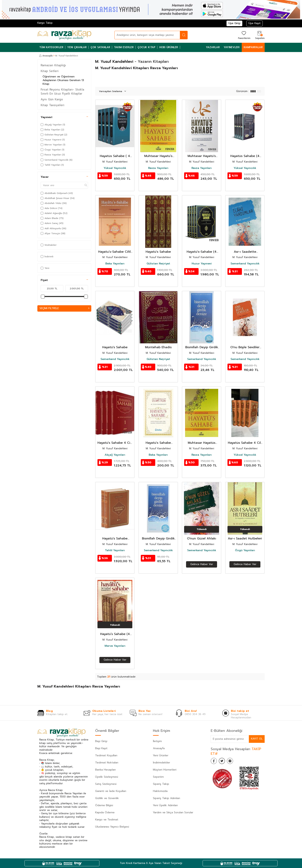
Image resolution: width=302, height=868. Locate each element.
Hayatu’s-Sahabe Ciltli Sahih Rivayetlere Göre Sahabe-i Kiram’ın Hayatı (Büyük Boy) (115, 252)
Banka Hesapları (105, 770)
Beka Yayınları (115, 264)
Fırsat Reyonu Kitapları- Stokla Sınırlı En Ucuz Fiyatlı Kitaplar (62, 91)
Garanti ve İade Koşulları (111, 791)
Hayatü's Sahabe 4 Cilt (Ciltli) (115, 443)
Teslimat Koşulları (106, 755)
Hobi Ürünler (169, 47)
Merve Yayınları (115, 646)
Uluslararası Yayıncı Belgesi (112, 827)
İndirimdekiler (161, 763)
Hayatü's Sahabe (158, 252)
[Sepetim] (259, 35)
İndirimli (47, 257)
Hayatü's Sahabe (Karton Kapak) (158, 443)
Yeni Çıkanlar (77, 47)
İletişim (157, 741)
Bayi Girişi (101, 741)
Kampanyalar (253, 47)
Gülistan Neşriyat (158, 264)
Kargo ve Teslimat (107, 820)
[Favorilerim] (244, 35)
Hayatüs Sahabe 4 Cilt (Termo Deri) (245, 443)
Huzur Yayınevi (202, 264)
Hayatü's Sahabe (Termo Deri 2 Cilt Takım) (115, 539)
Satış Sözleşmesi (106, 784)
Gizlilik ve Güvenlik (107, 798)
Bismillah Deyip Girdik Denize (202, 347)
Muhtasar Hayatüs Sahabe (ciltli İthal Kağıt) (202, 443)
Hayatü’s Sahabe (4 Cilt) (115, 634)
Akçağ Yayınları (115, 455)
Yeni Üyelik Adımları (165, 805)
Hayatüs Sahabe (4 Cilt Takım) (245, 156)
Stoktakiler (49, 245)
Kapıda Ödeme (105, 812)
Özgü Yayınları (245, 550)
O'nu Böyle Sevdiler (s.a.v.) (245, 347)
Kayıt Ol (257, 739)
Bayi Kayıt (101, 748)
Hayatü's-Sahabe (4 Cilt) (202, 252)
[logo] (64, 35)
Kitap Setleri (50, 71)
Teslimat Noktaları (107, 763)
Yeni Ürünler (161, 755)
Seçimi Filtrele (64, 308)
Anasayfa (46, 56)
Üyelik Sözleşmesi (107, 777)
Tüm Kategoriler (51, 47)
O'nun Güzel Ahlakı (202, 539)
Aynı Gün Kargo (52, 99)
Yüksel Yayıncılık (115, 168)
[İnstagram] (234, 762)
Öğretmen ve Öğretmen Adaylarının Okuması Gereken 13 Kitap (63, 80)
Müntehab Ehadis (158, 347)
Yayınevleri (232, 47)
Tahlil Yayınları (115, 550)
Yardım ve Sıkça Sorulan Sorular (173, 812)
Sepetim (158, 777)
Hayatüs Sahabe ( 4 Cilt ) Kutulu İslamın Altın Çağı (115, 156)
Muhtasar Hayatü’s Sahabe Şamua (158, 156)
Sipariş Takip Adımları (167, 798)
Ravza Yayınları (158, 168)
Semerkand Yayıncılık (245, 264)
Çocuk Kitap (146, 47)
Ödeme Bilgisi (104, 805)
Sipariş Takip (161, 784)
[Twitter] (224, 762)
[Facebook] (215, 762)
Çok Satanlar (100, 47)
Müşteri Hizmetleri (165, 770)
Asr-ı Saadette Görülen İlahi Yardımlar (245, 252)
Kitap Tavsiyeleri (52, 105)
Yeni (45, 268)
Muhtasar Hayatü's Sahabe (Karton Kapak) (202, 156)
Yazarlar (213, 47)
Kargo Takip (45, 23)
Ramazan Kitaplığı (53, 65)
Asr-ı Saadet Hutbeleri (245, 539)
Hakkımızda (160, 791)
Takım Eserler (124, 47)
